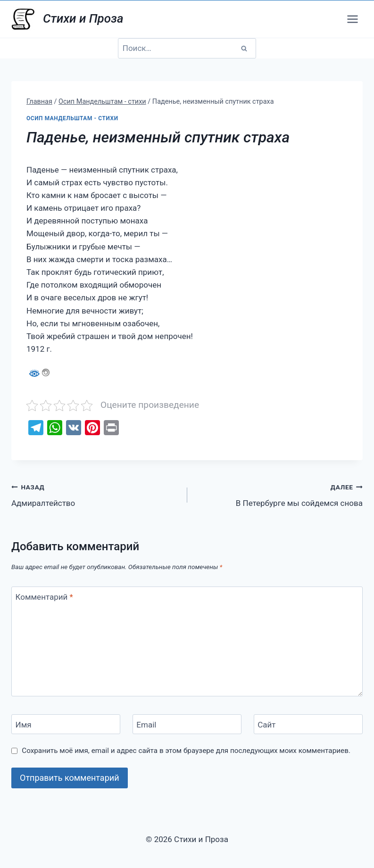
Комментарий (44, 597)
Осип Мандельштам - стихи (72, 118)
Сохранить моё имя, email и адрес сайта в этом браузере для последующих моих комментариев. (186, 751)
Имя (24, 725)
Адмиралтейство (95, 494)
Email (146, 725)
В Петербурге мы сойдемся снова (279, 494)
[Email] (187, 724)
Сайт (266, 725)
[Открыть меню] (352, 19)
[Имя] (66, 724)
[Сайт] (308, 724)
